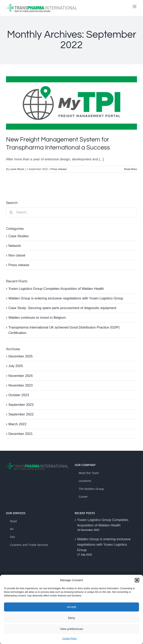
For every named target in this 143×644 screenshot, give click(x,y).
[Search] (11, 212)
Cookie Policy (70, 639)
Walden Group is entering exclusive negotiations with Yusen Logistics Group (66, 298)
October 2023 (19, 395)
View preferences (71, 629)
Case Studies (19, 236)
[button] (137, 580)
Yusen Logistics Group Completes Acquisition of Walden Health (56, 289)
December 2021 (21, 434)
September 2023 (21, 405)
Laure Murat (17, 169)
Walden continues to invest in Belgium (37, 318)
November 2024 (21, 376)
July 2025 (16, 366)
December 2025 (21, 356)
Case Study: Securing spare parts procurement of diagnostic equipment (62, 308)
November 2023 (21, 385)
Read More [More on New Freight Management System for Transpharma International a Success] (131, 169)
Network (15, 246)
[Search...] (71, 212)
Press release (59, 169)
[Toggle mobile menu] (135, 7)
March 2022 (17, 424)
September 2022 (21, 414)
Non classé (17, 255)
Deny (71, 618)
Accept (71, 607)
